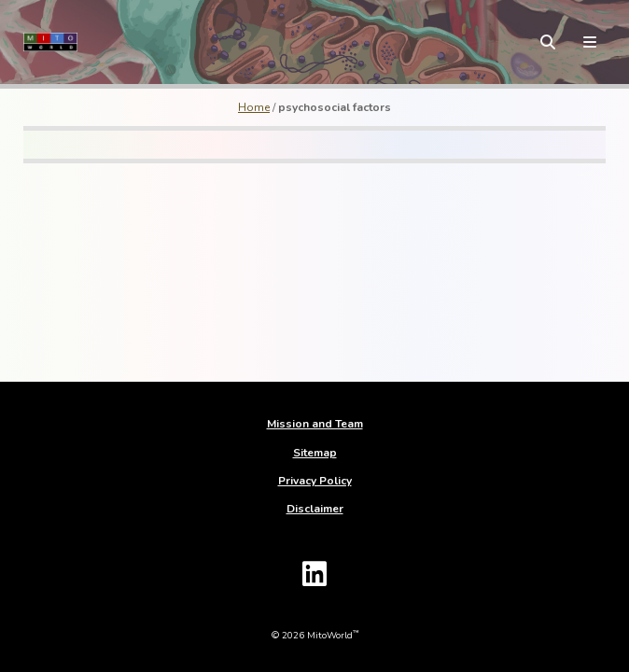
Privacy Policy (315, 481)
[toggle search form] (548, 42)
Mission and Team (315, 424)
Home (254, 107)
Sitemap (315, 453)
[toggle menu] (590, 42)
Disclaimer (315, 509)
